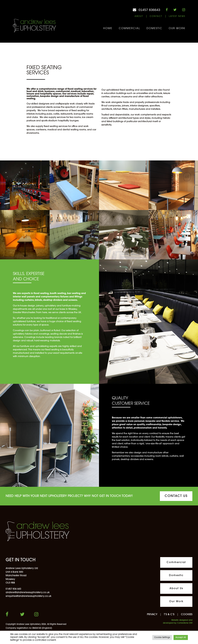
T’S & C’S (169, 615)
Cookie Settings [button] (162, 637)
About (139, 16)
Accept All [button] (181, 637)
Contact (156, 16)
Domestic (154, 28)
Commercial (129, 28)
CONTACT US (176, 496)
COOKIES (187, 615)
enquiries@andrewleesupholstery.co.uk (28, 596)
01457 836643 (149, 10)
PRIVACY (152, 615)
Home (108, 28)
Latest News (177, 16)
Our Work (177, 28)
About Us (176, 588)
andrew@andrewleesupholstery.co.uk (28, 593)
